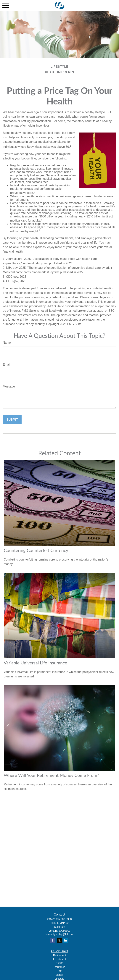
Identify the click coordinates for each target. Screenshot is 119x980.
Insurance (59, 967)
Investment (59, 959)
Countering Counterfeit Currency (36, 550)
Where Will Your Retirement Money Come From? (51, 775)
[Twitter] (59, 940)
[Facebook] (53, 940)
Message (9, 386)
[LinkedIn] (66, 940)
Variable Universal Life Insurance (35, 663)
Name (7, 343)
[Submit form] (12, 420)
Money (59, 975)
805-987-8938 (63, 919)
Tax (59, 971)
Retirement (59, 955)
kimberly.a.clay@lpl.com (59, 934)
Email (7, 365)
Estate (59, 963)
